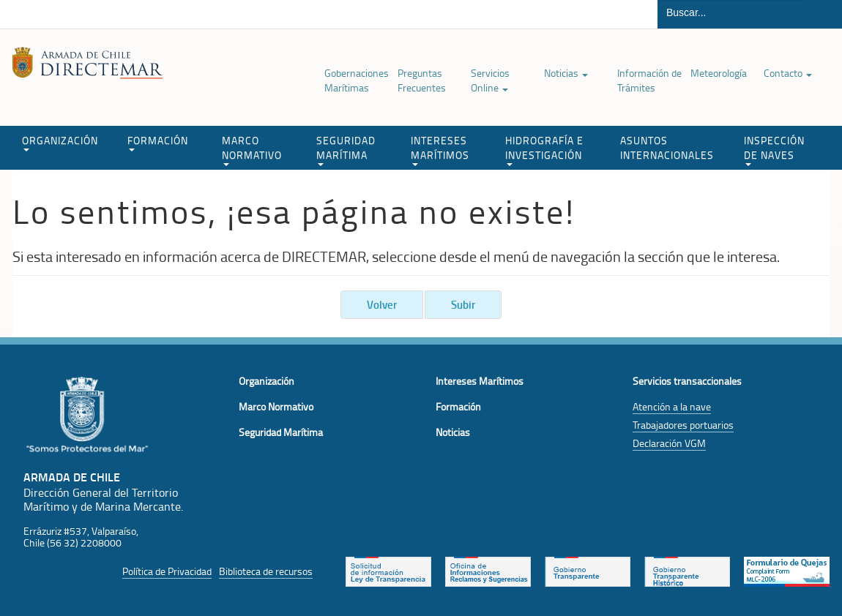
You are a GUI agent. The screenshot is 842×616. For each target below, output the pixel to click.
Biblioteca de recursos (266, 571)
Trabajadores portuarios (683, 425)
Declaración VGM (669, 443)
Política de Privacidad (167, 571)
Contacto (788, 73)
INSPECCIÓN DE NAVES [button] (774, 150)
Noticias (566, 73)
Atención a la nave (672, 406)
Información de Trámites (649, 80)
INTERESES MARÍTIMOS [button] (440, 150)
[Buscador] (730, 12)
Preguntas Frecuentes (422, 80)
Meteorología (719, 73)
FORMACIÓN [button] (158, 142)
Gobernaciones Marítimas (357, 80)
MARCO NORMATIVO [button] (252, 150)
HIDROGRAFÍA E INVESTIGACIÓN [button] (544, 150)
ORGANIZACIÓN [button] (60, 142)
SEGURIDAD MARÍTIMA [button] (346, 150)
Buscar (823, 14)
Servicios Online (490, 80)
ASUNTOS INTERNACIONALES (667, 147)
